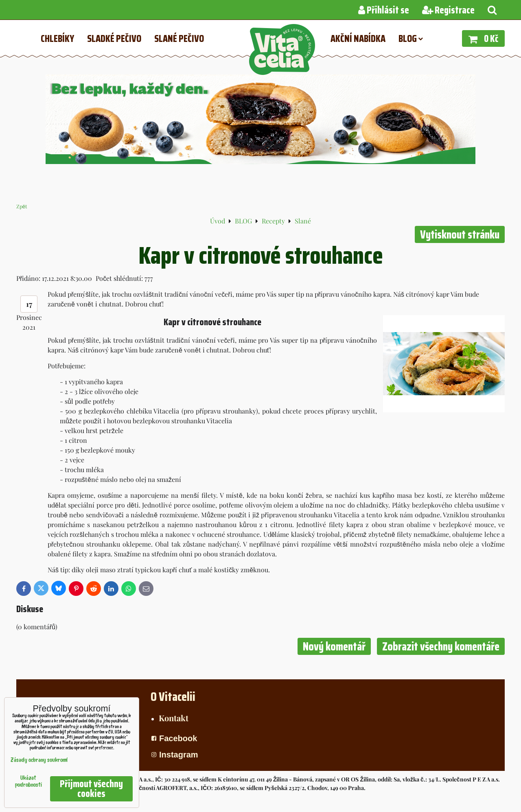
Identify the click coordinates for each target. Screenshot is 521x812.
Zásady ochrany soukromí (39, 761)
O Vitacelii (173, 697)
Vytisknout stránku (460, 234)
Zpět (22, 206)
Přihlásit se (384, 10)
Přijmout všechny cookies (91, 789)
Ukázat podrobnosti (28, 782)
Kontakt (174, 718)
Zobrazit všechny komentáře (441, 646)
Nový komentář (334, 646)
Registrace (448, 10)
